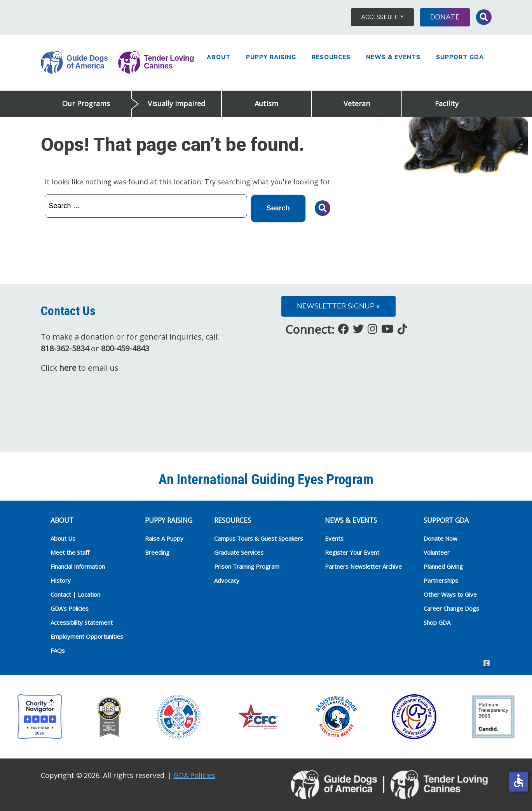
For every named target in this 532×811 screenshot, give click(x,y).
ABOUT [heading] (62, 519)
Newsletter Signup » (338, 305)
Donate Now (440, 538)
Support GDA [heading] (446, 519)
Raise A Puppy (164, 538)
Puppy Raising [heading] (169, 519)
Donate (445, 17)
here (68, 367)
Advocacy (227, 580)
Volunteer (437, 552)
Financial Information (78, 566)
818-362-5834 (65, 348)
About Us (63, 538)
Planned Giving (443, 566)
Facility (447, 103)
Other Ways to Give (450, 594)
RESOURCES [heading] (233, 519)
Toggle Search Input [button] (484, 17)
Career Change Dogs (451, 608)
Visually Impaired (176, 103)
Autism (266, 103)
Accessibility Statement (82, 622)
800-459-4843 (125, 348)
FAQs (58, 650)
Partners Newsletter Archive (363, 566)
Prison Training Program (247, 566)
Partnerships (441, 580)
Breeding (157, 552)
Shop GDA (437, 622)
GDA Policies (194, 774)
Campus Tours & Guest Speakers (259, 538)
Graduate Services (239, 552)
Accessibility (382, 17)
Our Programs (86, 103)
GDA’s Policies (70, 608)
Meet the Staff (70, 552)
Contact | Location (75, 594)
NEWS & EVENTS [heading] (351, 519)
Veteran (357, 103)
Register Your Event (352, 552)
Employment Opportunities (87, 636)
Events (334, 538)
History (61, 580)
